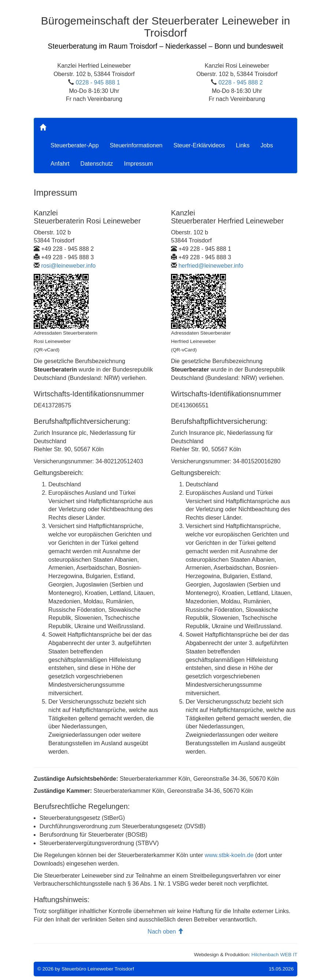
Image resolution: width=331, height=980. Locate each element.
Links (243, 145)
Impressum (139, 164)
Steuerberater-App (75, 145)
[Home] (43, 127)
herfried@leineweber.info (211, 266)
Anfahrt (60, 164)
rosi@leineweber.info (68, 266)
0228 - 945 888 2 (241, 82)
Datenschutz (97, 164)
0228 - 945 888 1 (98, 82)
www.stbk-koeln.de (229, 855)
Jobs (267, 145)
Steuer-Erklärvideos (199, 145)
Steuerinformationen (136, 145)
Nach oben (165, 932)
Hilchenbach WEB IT (274, 955)
